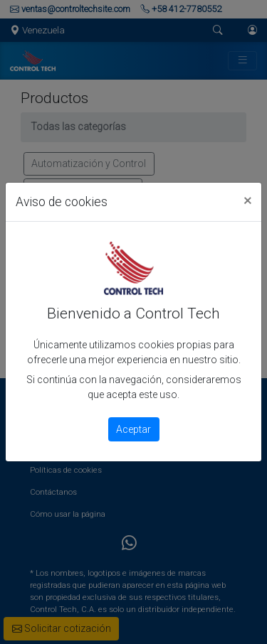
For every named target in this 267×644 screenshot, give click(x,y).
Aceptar (133, 429)
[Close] (247, 200)
